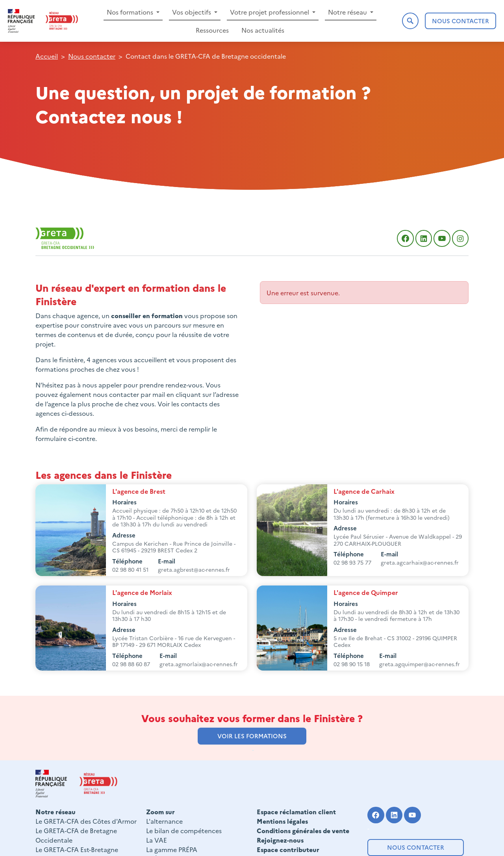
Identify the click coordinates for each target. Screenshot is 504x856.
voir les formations (252, 736)
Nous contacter (416, 847)
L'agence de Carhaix (364, 491)
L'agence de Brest (139, 491)
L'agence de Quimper (366, 592)
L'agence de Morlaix (142, 592)
